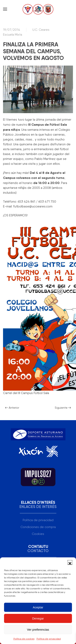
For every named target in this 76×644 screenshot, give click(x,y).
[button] (70, 562)
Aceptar (38, 607)
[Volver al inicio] (38, 9)
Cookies (38, 534)
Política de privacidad (49, 639)
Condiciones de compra (38, 527)
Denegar (38, 618)
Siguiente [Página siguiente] (63, 408)
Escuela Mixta (13, 35)
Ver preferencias (38, 630)
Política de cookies (24, 639)
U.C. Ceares (41, 30)
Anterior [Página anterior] (12, 408)
